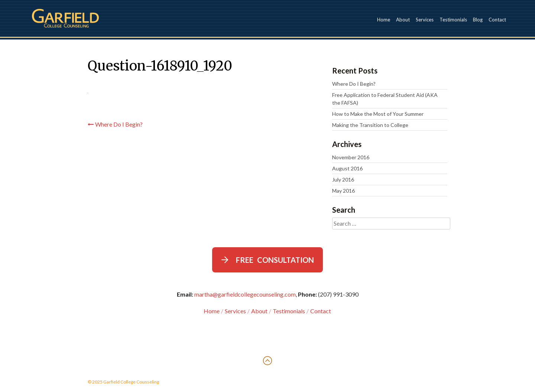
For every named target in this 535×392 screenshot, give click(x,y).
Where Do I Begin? (119, 124)
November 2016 (351, 157)
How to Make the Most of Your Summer (378, 114)
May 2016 (343, 191)
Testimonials (453, 19)
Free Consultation (275, 260)
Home (384, 19)
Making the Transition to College (370, 125)
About (403, 19)
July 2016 (343, 179)
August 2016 (347, 168)
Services (425, 19)
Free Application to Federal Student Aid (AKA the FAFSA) (385, 99)
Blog (478, 19)
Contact (497, 19)
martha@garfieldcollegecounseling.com (245, 294)
